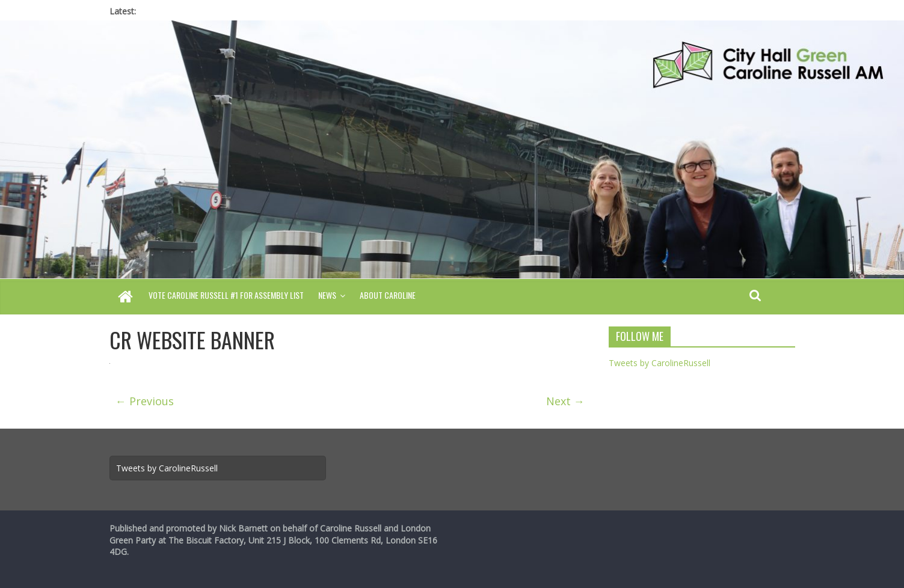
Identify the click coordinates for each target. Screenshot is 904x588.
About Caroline (388, 295)
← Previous (145, 401)
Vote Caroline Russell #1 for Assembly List (226, 295)
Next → (565, 401)
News (327, 295)
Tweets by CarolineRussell (660, 363)
